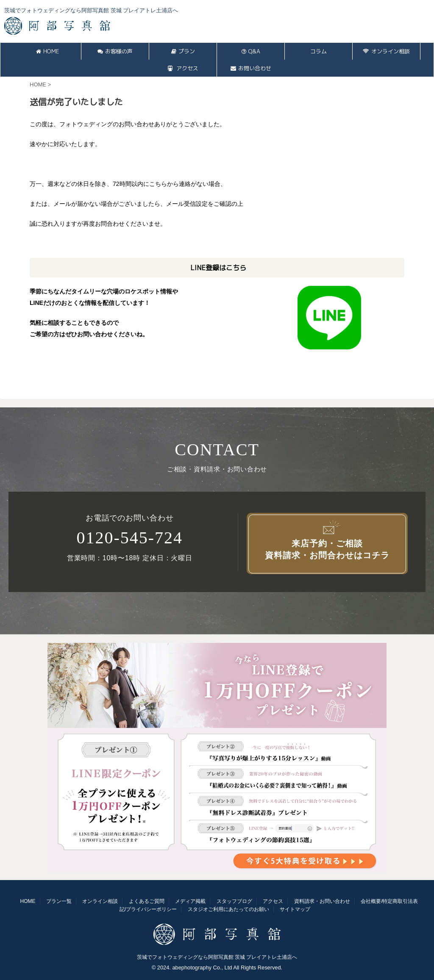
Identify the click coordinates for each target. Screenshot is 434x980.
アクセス (183, 68)
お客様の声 (115, 51)
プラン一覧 (59, 901)
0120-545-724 (129, 538)
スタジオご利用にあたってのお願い (228, 909)
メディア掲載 (190, 901)
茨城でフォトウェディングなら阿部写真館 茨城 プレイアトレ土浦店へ (217, 957)
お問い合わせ (251, 68)
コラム (319, 51)
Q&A (251, 51)
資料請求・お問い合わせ (322, 901)
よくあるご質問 (147, 901)
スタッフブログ (234, 901)
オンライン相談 (386, 51)
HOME (47, 51)
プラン (183, 51)
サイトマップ (295, 909)
